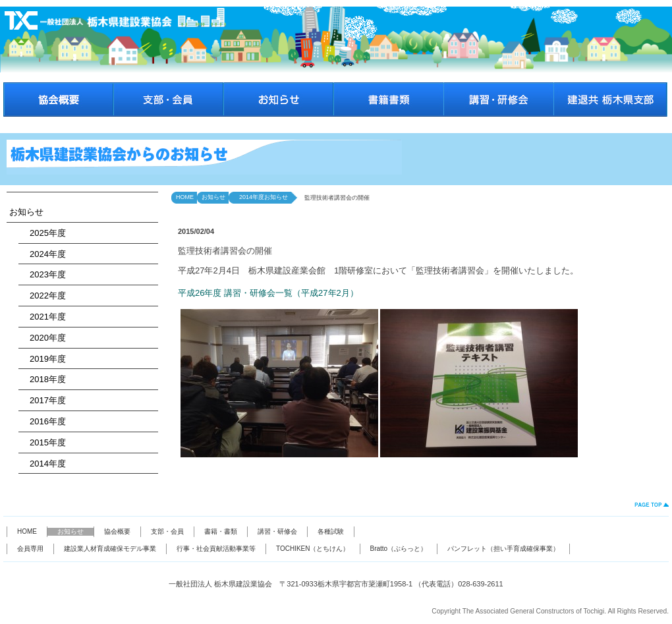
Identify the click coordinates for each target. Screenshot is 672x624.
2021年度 (43, 317)
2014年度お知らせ (261, 197)
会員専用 (30, 549)
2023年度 (43, 274)
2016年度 (43, 421)
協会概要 (117, 531)
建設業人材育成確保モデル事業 (110, 549)
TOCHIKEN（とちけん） (313, 549)
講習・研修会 (277, 531)
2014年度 (43, 464)
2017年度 (43, 400)
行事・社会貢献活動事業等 (216, 549)
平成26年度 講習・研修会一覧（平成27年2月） (268, 293)
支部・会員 (167, 531)
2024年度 (43, 254)
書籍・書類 (221, 531)
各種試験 (331, 531)
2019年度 (43, 359)
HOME (185, 197)
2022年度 (43, 296)
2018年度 (43, 379)
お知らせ (26, 212)
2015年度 (43, 442)
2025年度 (43, 233)
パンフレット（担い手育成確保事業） (503, 549)
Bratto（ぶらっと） (399, 549)
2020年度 (43, 338)
